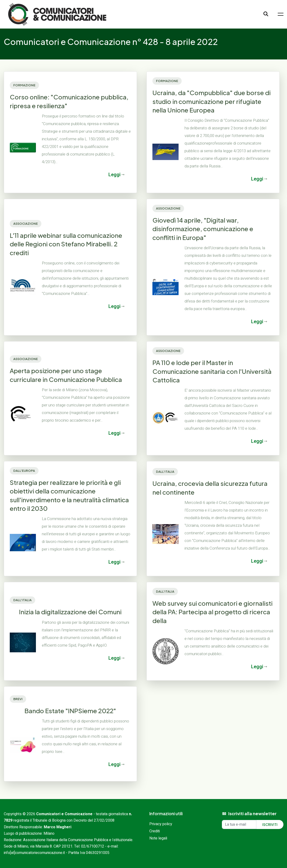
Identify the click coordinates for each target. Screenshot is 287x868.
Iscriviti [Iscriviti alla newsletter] (270, 824)
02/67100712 (93, 846)
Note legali (158, 838)
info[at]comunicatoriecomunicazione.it (34, 853)
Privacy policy (161, 824)
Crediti (155, 831)
